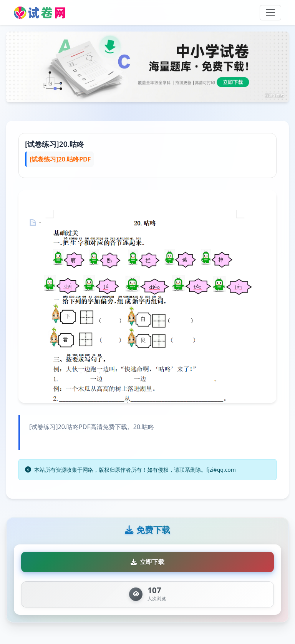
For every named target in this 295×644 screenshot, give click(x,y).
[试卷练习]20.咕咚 (55, 144)
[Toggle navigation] (270, 13)
